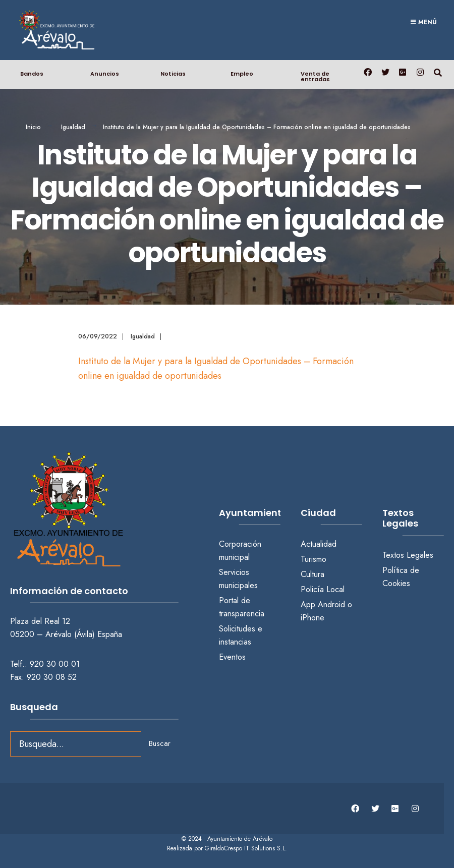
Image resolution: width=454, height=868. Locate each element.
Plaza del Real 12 (41, 621)
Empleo (242, 73)
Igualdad (73, 127)
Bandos (32, 73)
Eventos (232, 656)
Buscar (160, 743)
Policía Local (323, 589)
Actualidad (319, 543)
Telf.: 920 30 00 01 (45, 663)
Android (331, 604)
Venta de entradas (315, 76)
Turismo (314, 559)
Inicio (33, 127)
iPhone (313, 617)
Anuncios (105, 73)
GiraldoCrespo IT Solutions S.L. (246, 848)
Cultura (313, 574)
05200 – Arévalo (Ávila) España (66, 634)
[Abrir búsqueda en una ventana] (438, 71)
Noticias (173, 73)
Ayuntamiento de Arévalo (240, 838)
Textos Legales (408, 555)
